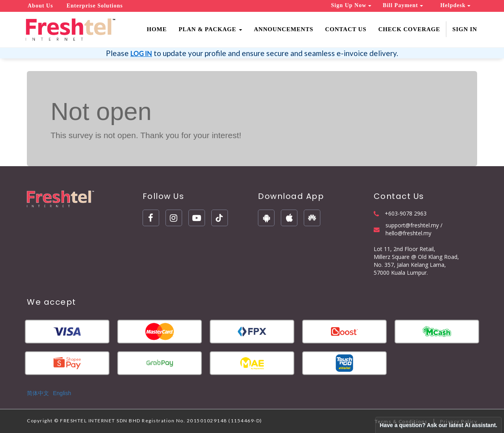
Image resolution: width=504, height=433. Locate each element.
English (62, 393)
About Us (40, 6)
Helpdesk (456, 5)
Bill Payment (403, 5)
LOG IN (141, 53)
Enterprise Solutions (95, 6)
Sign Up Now (351, 5)
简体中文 (38, 393)
